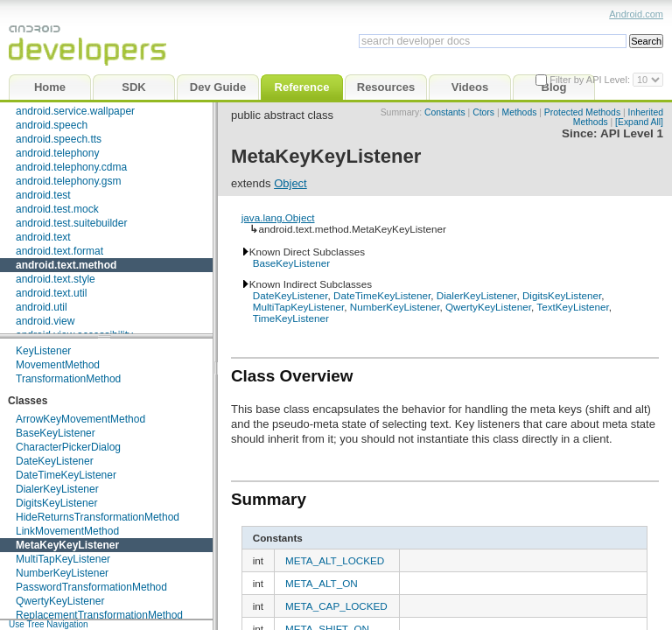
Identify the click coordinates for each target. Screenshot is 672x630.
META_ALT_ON (322, 583)
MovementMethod (58, 365)
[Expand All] (639, 122)
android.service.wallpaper (75, 111)
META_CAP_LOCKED (336, 606)
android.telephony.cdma (71, 167)
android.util (42, 307)
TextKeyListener (573, 307)
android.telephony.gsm (69, 181)
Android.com (636, 14)
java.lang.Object (278, 217)
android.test (43, 195)
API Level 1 (632, 133)
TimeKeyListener (291, 318)
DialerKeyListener (57, 489)
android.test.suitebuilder (71, 223)
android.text (43, 237)
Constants (445, 112)
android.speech (52, 125)
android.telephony (57, 153)
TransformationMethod (68, 379)
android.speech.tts (59, 139)
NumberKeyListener (62, 573)
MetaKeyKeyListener (67, 545)
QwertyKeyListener (60, 601)
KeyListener (43, 351)
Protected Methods (582, 112)
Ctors (483, 112)
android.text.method (66, 265)
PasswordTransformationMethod (91, 587)
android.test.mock (57, 209)
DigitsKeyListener (56, 503)
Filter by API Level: (591, 80)
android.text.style (56, 279)
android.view (45, 321)
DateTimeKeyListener (66, 475)
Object (290, 183)
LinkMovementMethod (67, 531)
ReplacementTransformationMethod (99, 615)
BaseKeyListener (56, 433)
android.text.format (59, 251)
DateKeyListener (55, 461)
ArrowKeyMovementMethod (80, 419)
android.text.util (51, 293)
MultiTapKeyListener (63, 559)
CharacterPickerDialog (68, 447)
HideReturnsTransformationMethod (98, 517)
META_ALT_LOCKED (335, 560)
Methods (520, 112)
